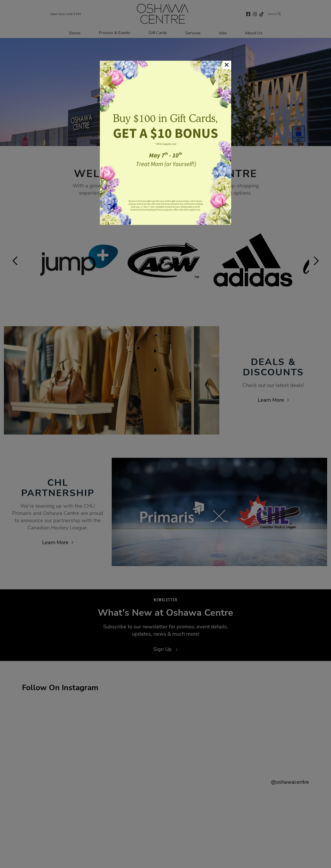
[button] (227, 65)
